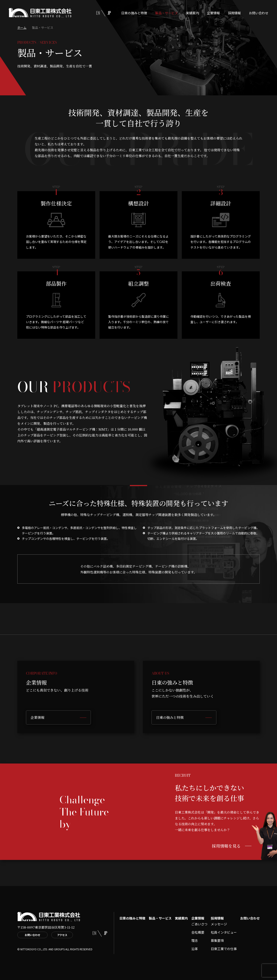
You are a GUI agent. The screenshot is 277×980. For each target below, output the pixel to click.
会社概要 (198, 932)
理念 (195, 940)
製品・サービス (167, 13)
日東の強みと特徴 (134, 13)
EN (98, 13)
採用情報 (234, 13)
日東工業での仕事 (224, 949)
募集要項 (217, 940)
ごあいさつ (199, 924)
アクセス (62, 935)
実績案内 (192, 13)
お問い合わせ (259, 13)
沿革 (195, 949)
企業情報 (213, 13)
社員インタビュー (224, 932)
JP (109, 13)
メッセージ (219, 924)
